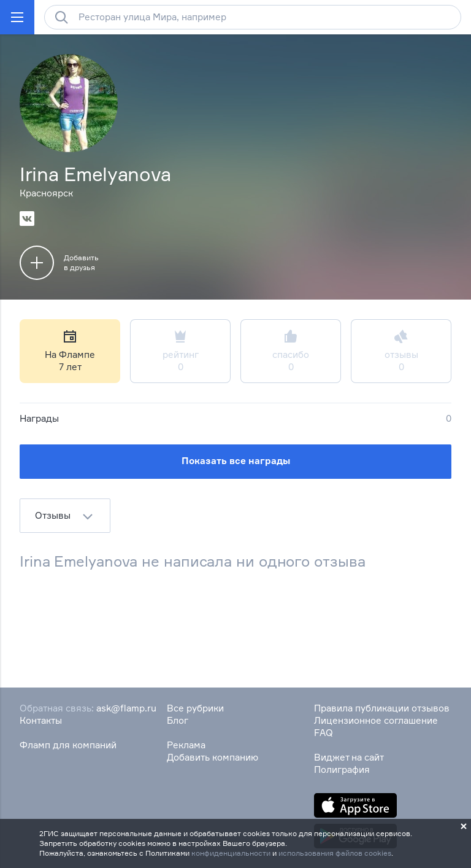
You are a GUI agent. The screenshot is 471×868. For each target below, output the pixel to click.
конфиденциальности (231, 853)
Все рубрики (195, 708)
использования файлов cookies (335, 853)
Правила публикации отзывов (382, 708)
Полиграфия (342, 769)
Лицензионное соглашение (376, 720)
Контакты (41, 720)
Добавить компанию (213, 757)
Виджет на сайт (349, 757)
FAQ (324, 733)
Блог (178, 720)
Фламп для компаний (68, 745)
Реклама (186, 745)
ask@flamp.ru (126, 708)
